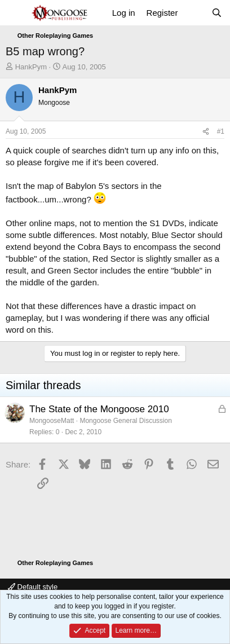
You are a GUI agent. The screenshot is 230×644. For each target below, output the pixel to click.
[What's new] (194, 13)
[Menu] (16, 13)
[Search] (217, 13)
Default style (33, 587)
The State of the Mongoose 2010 (99, 409)
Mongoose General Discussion (125, 421)
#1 (221, 131)
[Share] (206, 132)
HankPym (31, 67)
